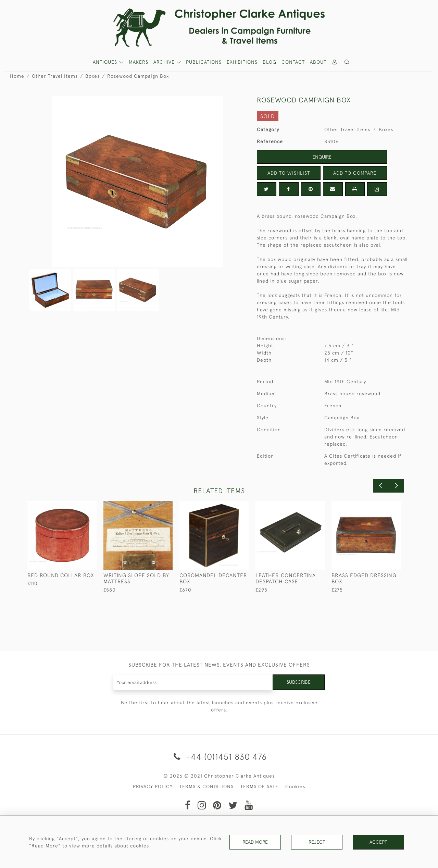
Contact (293, 62)
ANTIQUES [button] (106, 62)
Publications (204, 62)
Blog (270, 62)
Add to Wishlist (289, 173)
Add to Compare (355, 173)
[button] (347, 62)
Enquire (322, 157)
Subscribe (299, 682)
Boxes (92, 76)
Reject (317, 842)
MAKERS (139, 62)
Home (17, 76)
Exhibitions (242, 62)
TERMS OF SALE (259, 786)
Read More (255, 842)
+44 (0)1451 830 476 (219, 757)
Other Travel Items (55, 76)
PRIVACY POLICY (153, 786)
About (318, 62)
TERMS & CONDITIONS (207, 786)
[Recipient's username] (193, 682)
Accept (378, 842)
